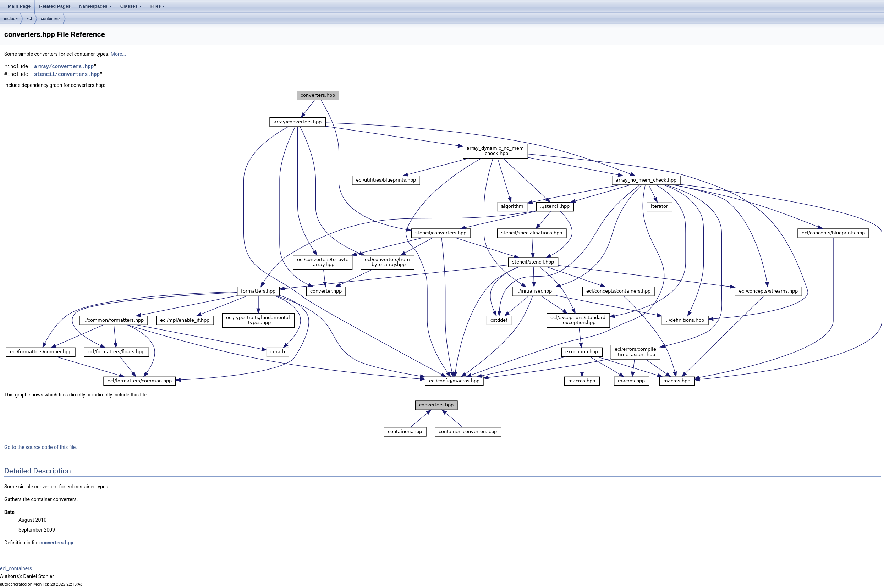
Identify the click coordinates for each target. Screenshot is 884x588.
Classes (132, 8)
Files (158, 8)
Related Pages (55, 6)
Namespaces (96, 8)
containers (51, 18)
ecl (29, 18)
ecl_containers (16, 568)
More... (118, 54)
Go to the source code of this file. (41, 447)
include (11, 18)
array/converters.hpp (64, 66)
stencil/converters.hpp (67, 74)
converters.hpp (56, 543)
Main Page (19, 6)
